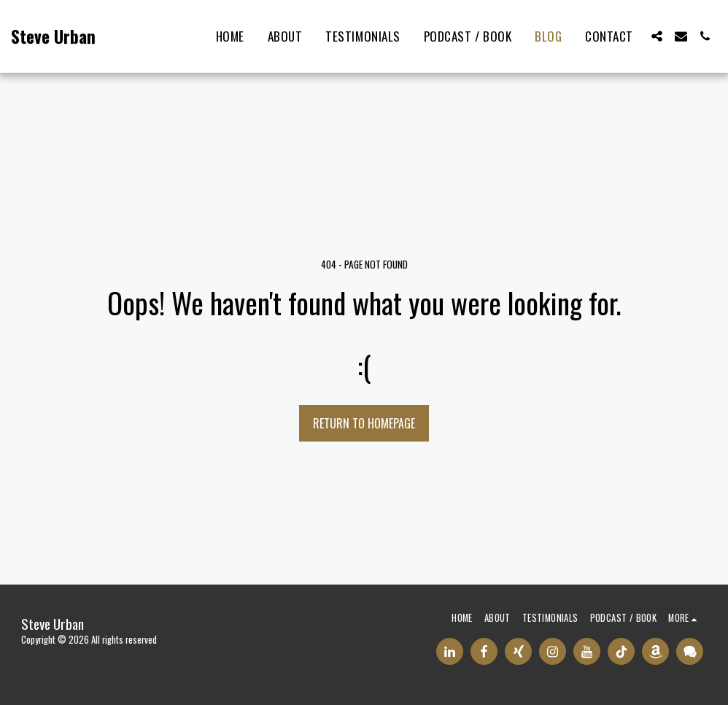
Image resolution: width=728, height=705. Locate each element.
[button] (657, 36)
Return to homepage (364, 423)
